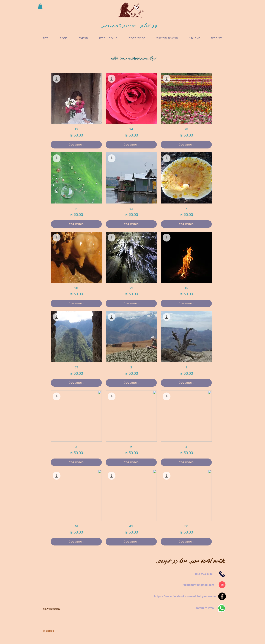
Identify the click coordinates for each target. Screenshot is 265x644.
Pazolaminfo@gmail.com (198, 585)
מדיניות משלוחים (51, 609)
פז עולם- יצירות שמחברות (130, 26)
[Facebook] (222, 596)
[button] (40, 6)
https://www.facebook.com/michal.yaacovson (185, 596)
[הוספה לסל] (186, 145)
